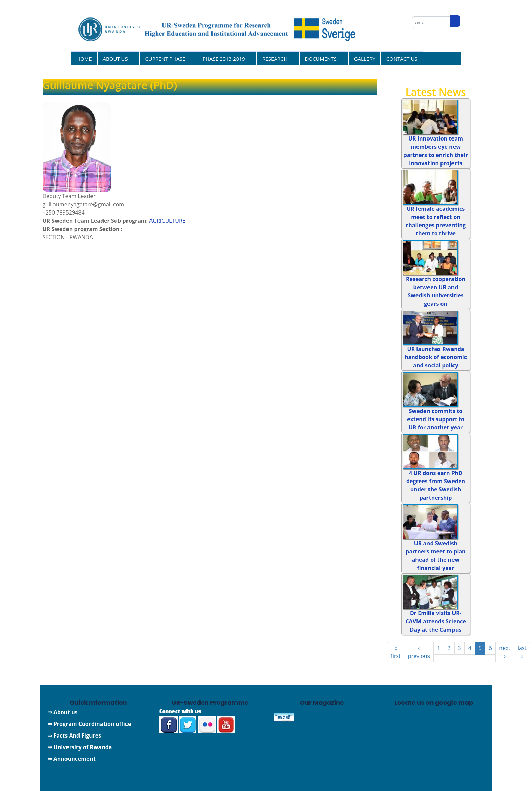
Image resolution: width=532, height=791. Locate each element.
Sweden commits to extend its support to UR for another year (436, 419)
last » (522, 652)
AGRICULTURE (167, 221)
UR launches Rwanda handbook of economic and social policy (436, 357)
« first (396, 652)
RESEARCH (276, 58)
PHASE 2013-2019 (225, 58)
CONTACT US (402, 59)
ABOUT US (116, 58)
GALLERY (365, 59)
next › (505, 652)
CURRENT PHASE (166, 58)
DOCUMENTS (322, 58)
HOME (84, 59)
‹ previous (419, 652)
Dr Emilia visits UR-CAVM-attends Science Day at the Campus (436, 621)
